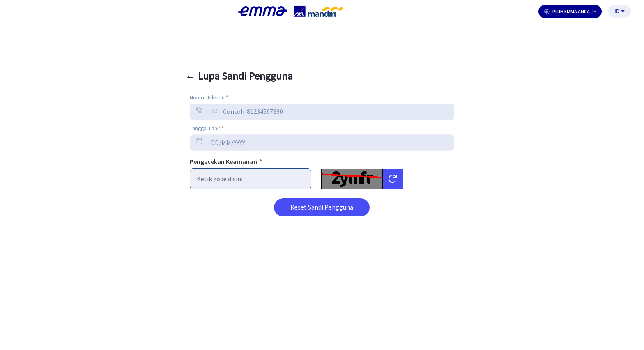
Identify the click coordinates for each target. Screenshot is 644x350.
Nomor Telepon (209, 97)
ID (620, 11)
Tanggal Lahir (207, 128)
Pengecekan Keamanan (226, 162)
